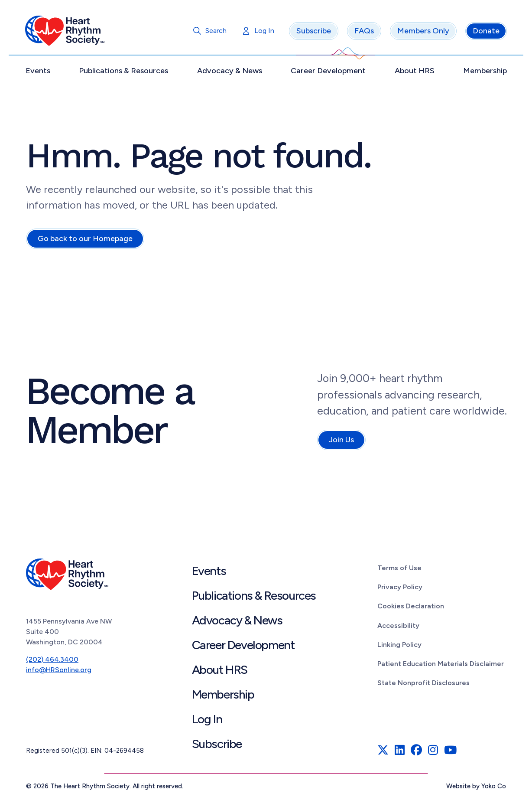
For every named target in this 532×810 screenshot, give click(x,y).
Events (39, 72)
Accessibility (398, 627)
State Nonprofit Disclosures (423, 684)
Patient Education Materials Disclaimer (441, 665)
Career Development (328, 72)
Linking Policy (399, 646)
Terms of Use (399, 570)
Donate (485, 33)
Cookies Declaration (411, 608)
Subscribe (313, 33)
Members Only (422, 33)
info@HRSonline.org (59, 671)
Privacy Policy (400, 589)
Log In (263, 32)
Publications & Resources (124, 72)
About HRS (414, 72)
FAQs (363, 33)
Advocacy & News (230, 72)
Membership (484, 72)
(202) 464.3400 (52, 661)
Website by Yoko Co (476, 788)
